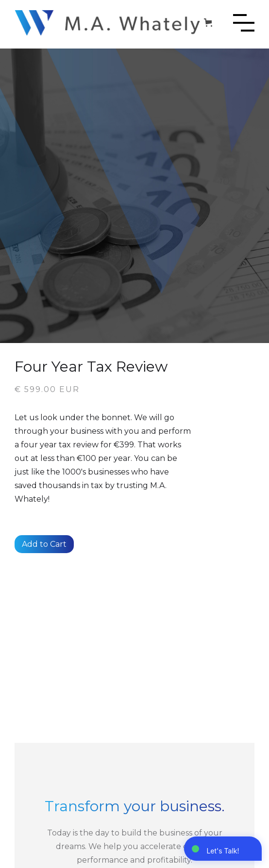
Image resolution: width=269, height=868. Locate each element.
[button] (210, 23)
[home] (108, 23)
